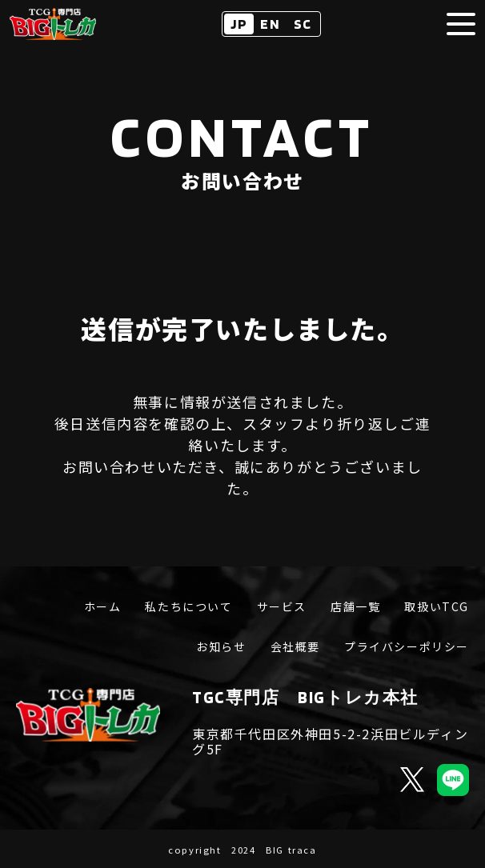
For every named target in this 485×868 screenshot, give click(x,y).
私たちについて (188, 607)
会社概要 (295, 647)
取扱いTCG (437, 607)
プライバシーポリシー (407, 647)
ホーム (103, 607)
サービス (282, 607)
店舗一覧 (355, 607)
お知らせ (221, 647)
